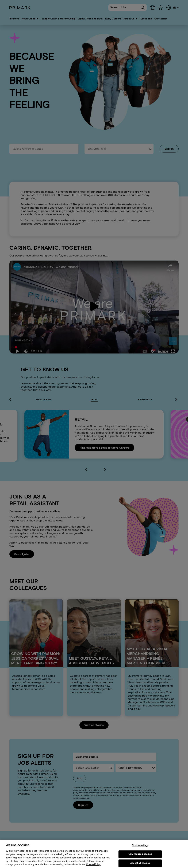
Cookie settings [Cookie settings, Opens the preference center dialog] (140, 845)
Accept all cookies (140, 863)
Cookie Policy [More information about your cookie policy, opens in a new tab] (93, 864)
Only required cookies (140, 854)
